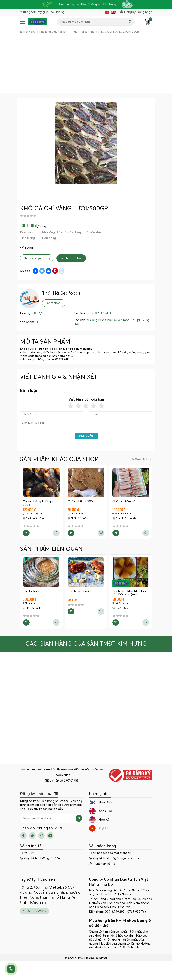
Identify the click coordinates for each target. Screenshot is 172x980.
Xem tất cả (142, 459)
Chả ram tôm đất (125, 501)
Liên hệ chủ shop (71, 258)
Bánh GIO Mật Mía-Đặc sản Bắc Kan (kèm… (130, 593)
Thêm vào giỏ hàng (37, 258)
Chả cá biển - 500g (81, 501)
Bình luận (86, 436)
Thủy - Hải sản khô (88, 232)
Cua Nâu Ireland (79, 591)
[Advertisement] (86, 64)
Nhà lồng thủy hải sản (58, 232)
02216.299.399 (35, 911)
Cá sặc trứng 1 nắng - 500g (38, 503)
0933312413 (103, 313)
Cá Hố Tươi (31, 591)
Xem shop (54, 303)
